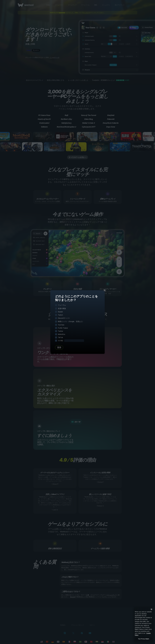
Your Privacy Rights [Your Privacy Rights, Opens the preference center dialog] (144, 639)
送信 (59, 347)
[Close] (151, 609)
